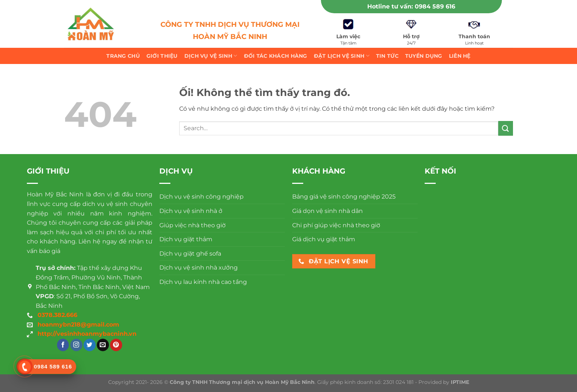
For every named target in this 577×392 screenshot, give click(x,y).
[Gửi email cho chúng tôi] (103, 345)
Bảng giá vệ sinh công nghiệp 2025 (344, 197)
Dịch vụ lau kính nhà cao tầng (203, 282)
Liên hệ (460, 56)
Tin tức (387, 56)
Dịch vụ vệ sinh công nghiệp (201, 197)
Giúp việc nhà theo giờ (192, 225)
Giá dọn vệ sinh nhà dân (328, 211)
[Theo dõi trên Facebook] (63, 345)
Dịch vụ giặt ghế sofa (190, 254)
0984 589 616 (435, 6)
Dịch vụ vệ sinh (211, 56)
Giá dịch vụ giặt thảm (324, 239)
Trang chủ (123, 56)
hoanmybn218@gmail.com (78, 325)
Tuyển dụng (424, 56)
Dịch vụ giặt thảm (186, 239)
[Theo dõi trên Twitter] (90, 345)
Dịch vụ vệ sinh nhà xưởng (199, 268)
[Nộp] (506, 128)
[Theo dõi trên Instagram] (76, 345)
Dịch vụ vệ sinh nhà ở (191, 211)
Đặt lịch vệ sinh (342, 56)
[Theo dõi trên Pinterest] (116, 345)
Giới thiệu (162, 56)
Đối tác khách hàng (276, 56)
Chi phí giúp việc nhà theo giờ (336, 225)
